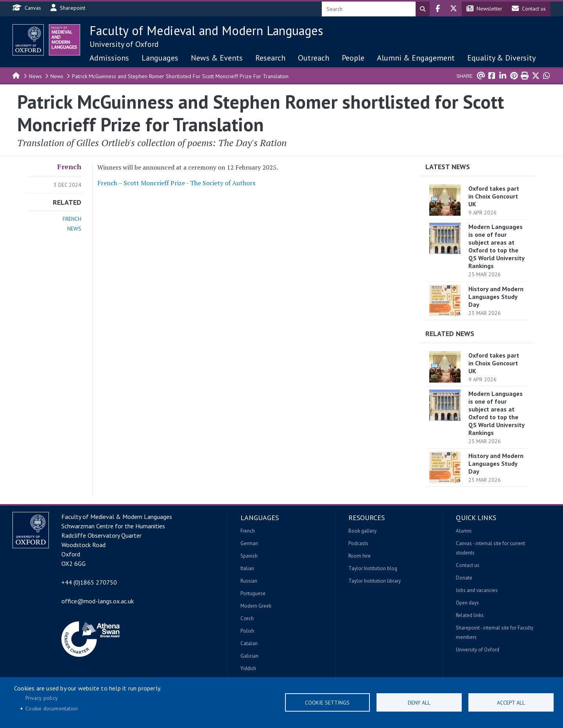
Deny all (419, 703)
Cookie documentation (52, 708)
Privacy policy (41, 698)
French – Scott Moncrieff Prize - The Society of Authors (176, 183)
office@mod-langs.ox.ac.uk (98, 601)
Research (270, 58)
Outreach (314, 58)
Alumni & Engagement (416, 58)
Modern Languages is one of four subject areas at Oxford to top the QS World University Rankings (496, 246)
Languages (160, 58)
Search (423, 9)
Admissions (109, 58)
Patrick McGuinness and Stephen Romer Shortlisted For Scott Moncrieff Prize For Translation (180, 76)
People (353, 58)
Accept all (511, 703)
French (69, 166)
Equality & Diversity (501, 58)
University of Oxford (124, 44)
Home (16, 75)
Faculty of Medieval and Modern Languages (206, 30)
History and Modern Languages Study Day (496, 297)
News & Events (217, 58)
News (35, 76)
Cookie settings (327, 703)
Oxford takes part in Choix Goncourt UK (494, 196)
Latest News (448, 167)
